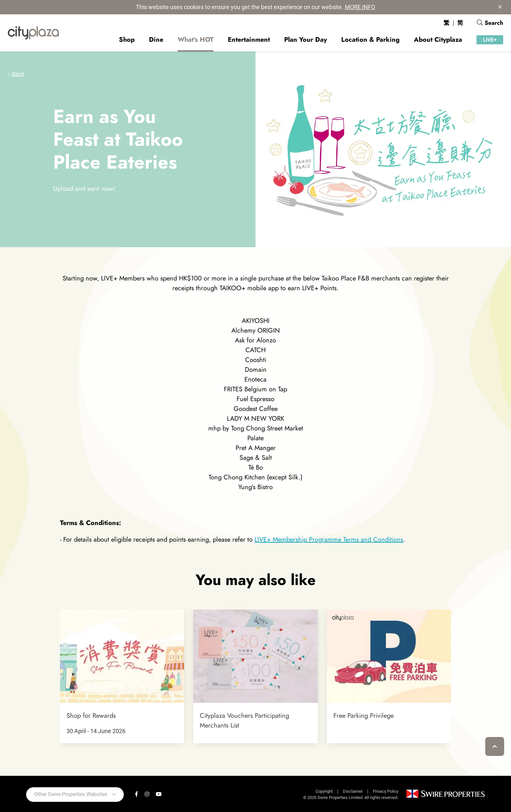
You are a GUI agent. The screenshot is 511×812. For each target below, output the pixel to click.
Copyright (324, 791)
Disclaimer (353, 791)
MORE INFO (360, 7)
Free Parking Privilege (364, 715)
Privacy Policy (386, 791)
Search (490, 23)
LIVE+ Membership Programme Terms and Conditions (329, 539)
